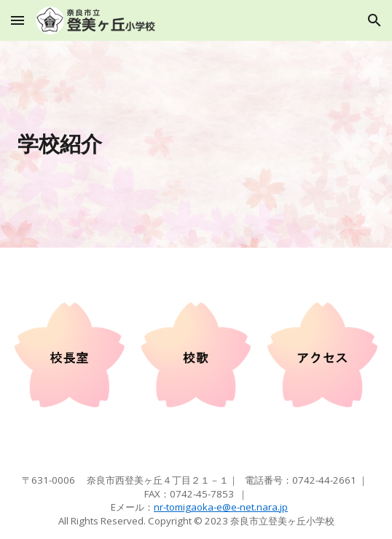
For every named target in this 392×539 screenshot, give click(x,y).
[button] (17, 20)
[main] (196, 144)
